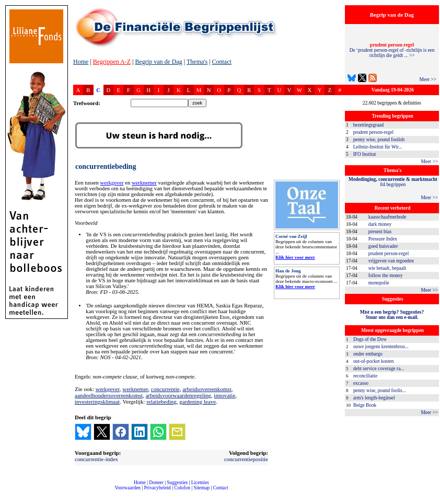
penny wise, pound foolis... (380, 391)
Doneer (156, 483)
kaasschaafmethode (387, 217)
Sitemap (201, 488)
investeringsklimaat (97, 402)
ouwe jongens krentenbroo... (381, 347)
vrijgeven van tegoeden (391, 261)
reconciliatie (365, 376)
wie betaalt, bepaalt (387, 268)
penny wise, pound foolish (379, 140)
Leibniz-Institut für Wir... (378, 147)
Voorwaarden (128, 488)
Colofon (182, 488)
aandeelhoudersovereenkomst (109, 395)
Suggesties (177, 483)
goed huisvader (383, 246)
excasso (361, 383)
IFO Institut (365, 154)
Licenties (200, 483)
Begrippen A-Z (112, 62)
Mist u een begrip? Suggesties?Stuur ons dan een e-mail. (392, 315)
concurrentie (165, 389)
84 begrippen (393, 182)
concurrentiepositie (246, 459)
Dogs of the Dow (370, 339)
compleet (79, 492)
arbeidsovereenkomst (207, 389)
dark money (380, 224)
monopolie (379, 283)
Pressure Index (383, 239)
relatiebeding (161, 402)
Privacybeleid (158, 488)
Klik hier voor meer (295, 257)
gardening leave (198, 402)
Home (81, 62)
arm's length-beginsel (374, 398)
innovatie (224, 395)
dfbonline (430, 501)
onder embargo (368, 354)
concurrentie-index (96, 459)
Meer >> (428, 79)
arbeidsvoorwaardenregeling (178, 395)
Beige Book (365, 405)
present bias (380, 232)
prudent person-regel (373, 132)
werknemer (144, 183)
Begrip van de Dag (158, 62)
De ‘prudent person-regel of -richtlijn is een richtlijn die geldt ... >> (392, 50)
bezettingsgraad (369, 125)
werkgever (112, 183)
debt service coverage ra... (379, 369)
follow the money (386, 276)
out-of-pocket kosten (373, 361)
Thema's (197, 62)
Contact (222, 62)
